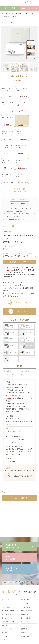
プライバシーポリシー (8, 629)
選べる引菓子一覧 (7, 618)
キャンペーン (6, 600)
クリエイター (7, 636)
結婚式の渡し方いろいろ (9, 622)
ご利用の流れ (6, 607)
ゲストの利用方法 (26, 607)
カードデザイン (25, 603)
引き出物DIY (26, 600)
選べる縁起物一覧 (26, 618)
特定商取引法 (24, 629)
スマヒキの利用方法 (26, 611)
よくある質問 (19, 557)
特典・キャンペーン (29, 8)
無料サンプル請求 (19, 546)
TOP (3, 13)
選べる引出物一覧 (26, 614)
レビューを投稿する (19, 498)
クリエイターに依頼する (9, 611)
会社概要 (5, 633)
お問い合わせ (19, 569)
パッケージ (5, 603)
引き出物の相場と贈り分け (10, 614)
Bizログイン (5, 640)
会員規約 (23, 633)
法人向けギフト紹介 (26, 636)
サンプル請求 (10, 8)
